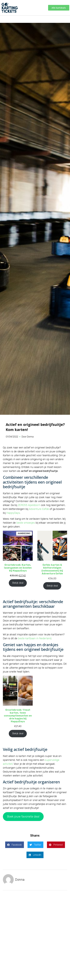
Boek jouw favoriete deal (23, 816)
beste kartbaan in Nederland (35, 638)
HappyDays (13, 513)
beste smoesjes (26, 523)
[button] (15, 845)
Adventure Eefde (39, 509)
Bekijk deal (18, 583)
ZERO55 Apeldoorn (29, 505)
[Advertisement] (35, 933)
